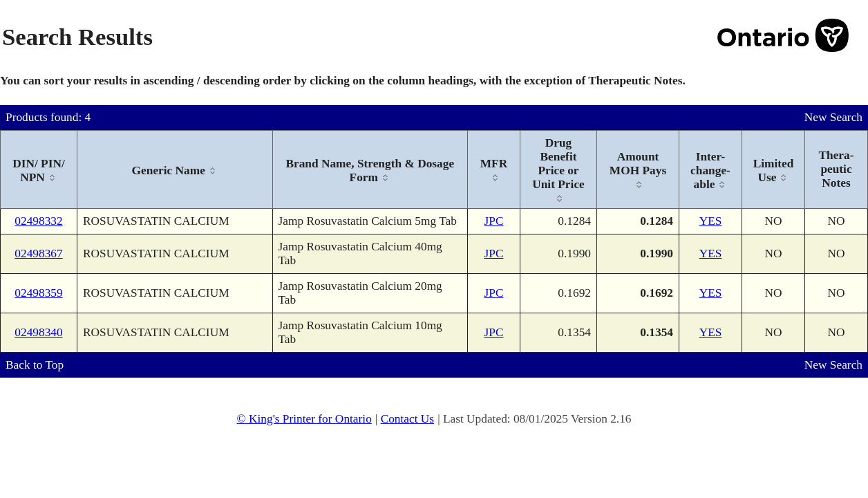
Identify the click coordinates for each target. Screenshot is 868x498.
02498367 (38, 253)
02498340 (38, 332)
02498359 (38, 293)
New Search (833, 117)
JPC (494, 221)
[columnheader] (39, 170)
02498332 (38, 221)
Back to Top (35, 365)
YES (711, 221)
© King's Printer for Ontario (304, 419)
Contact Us (408, 419)
